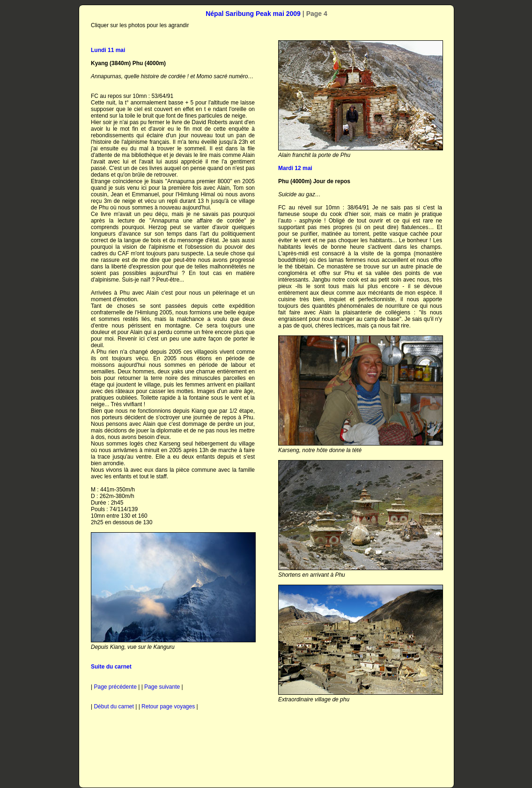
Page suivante (162, 687)
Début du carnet (114, 706)
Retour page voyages (168, 706)
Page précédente (116, 687)
